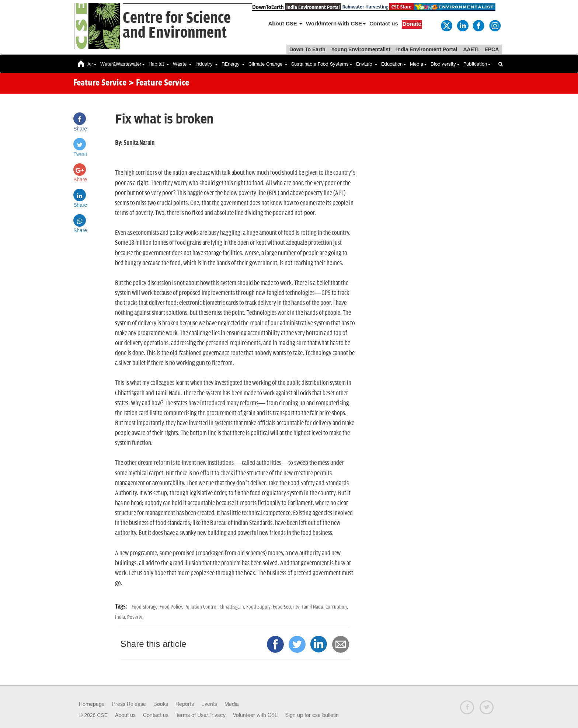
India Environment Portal (427, 49)
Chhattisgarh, (233, 607)
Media (418, 64)
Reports (185, 704)
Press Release (129, 704)
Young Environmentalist (361, 49)
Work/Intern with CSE (336, 23)
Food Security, (287, 607)
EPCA (492, 49)
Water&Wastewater (123, 64)
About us (125, 715)
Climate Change (268, 64)
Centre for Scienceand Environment (177, 26)
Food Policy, (172, 607)
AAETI (471, 49)
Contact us (384, 23)
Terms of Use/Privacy (201, 715)
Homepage (92, 704)
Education (394, 64)
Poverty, (135, 617)
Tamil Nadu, (314, 607)
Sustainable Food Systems (322, 64)
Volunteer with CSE (255, 715)
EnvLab (367, 64)
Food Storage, (146, 607)
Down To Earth (307, 49)
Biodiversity (445, 64)
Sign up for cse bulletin (312, 715)
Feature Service (100, 83)
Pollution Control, (202, 607)
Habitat (159, 64)
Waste (182, 64)
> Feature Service (159, 83)
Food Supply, (260, 607)
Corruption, (337, 607)
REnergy (233, 64)
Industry (207, 64)
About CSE (285, 23)
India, (121, 617)
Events (209, 704)
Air (92, 64)
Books (161, 704)
